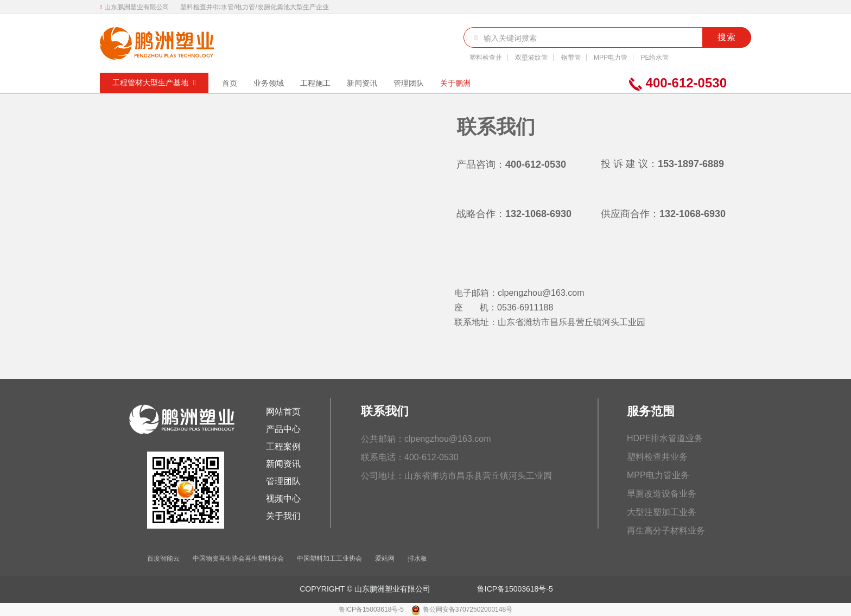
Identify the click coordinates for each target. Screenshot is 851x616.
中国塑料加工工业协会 (329, 558)
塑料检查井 (486, 58)
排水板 (417, 558)
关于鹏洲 (455, 83)
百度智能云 (163, 558)
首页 (230, 83)
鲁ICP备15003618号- (513, 589)
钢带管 (571, 58)
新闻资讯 (362, 83)
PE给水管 (655, 58)
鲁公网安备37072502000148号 (468, 609)
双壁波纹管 (531, 58)
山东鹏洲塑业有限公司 (137, 7)
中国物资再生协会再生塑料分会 (238, 558)
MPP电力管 (611, 58)
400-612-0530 (678, 83)
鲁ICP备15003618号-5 (372, 609)
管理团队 (409, 83)
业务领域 (269, 83)
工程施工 (315, 83)
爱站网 (385, 558)
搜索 (727, 37)
